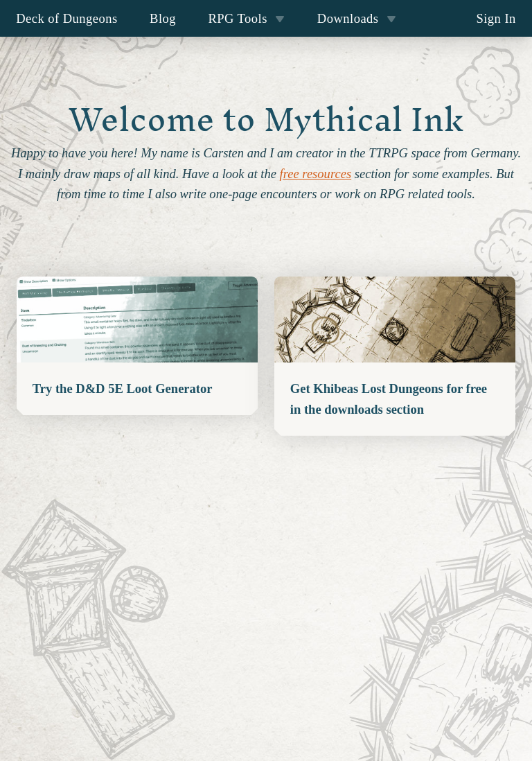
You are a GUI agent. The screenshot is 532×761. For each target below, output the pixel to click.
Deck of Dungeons (67, 18)
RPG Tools (246, 18)
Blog (163, 18)
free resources (316, 174)
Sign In (496, 18)
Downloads (357, 18)
